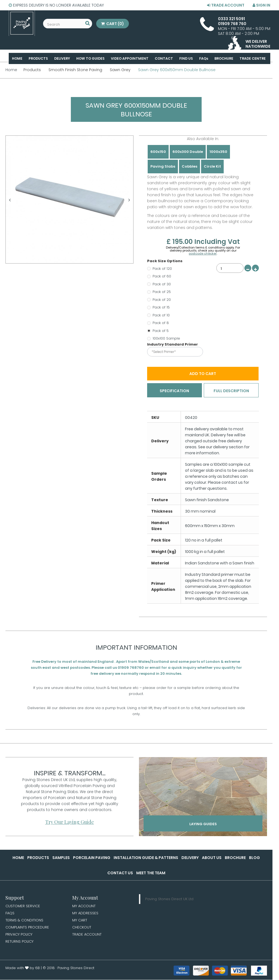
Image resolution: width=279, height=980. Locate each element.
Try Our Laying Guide (70, 823)
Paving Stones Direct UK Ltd (169, 900)
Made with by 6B (23, 970)
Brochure (235, 858)
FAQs (10, 914)
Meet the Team (151, 874)
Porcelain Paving (92, 858)
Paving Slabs (163, 166)
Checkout (82, 929)
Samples (61, 858)
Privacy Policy (20, 936)
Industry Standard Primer (173, 344)
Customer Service (23, 907)
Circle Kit (212, 166)
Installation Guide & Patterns (146, 858)
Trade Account (226, 5)
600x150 (158, 152)
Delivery (190, 858)
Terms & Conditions (25, 922)
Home (18, 858)
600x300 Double (188, 152)
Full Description (231, 391)
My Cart (80, 922)
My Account (85, 907)
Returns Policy (20, 944)
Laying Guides (203, 827)
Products (38, 858)
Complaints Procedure (28, 929)
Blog (254, 858)
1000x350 (218, 152)
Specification (174, 391)
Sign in (261, 5)
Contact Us (120, 874)
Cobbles (189, 166)
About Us (212, 858)
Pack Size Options (165, 261)
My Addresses (86, 914)
